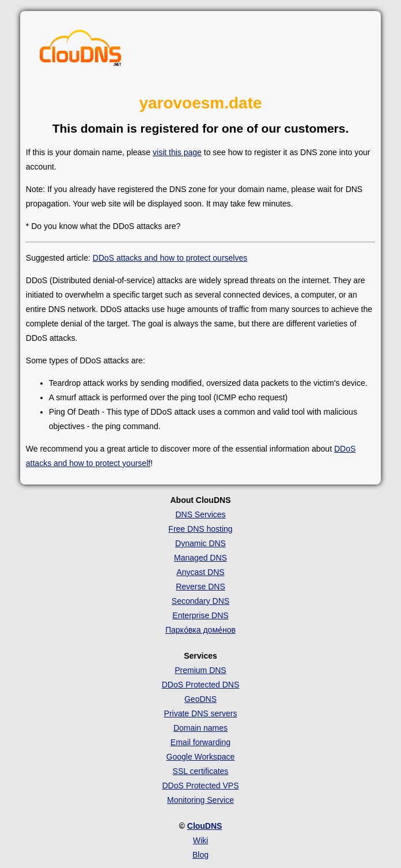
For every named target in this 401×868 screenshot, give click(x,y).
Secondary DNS (200, 601)
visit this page (177, 152)
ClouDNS (205, 826)
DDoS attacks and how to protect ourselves (170, 258)
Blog (200, 855)
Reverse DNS (200, 587)
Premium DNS (200, 670)
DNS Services (200, 514)
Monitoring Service (200, 800)
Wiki (200, 840)
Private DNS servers (201, 713)
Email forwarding (200, 742)
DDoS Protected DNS (201, 685)
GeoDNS (200, 699)
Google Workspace (201, 757)
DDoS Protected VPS (200, 786)
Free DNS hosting (200, 529)
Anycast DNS (200, 572)
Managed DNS (200, 558)
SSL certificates (201, 771)
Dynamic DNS (200, 543)
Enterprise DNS (200, 615)
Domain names (200, 728)
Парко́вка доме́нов (200, 630)
